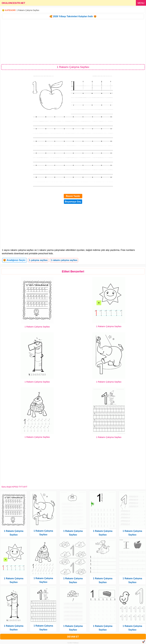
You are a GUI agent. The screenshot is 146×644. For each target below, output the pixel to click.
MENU (141, 3)
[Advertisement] (73, 41)
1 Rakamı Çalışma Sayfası (28, 10)
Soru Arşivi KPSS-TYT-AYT (14, 487)
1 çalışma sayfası (38, 260)
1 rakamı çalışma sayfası (64, 260)
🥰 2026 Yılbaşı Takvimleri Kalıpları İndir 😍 (73, 16)
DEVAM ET (73, 637)
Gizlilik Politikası (73, 643)
